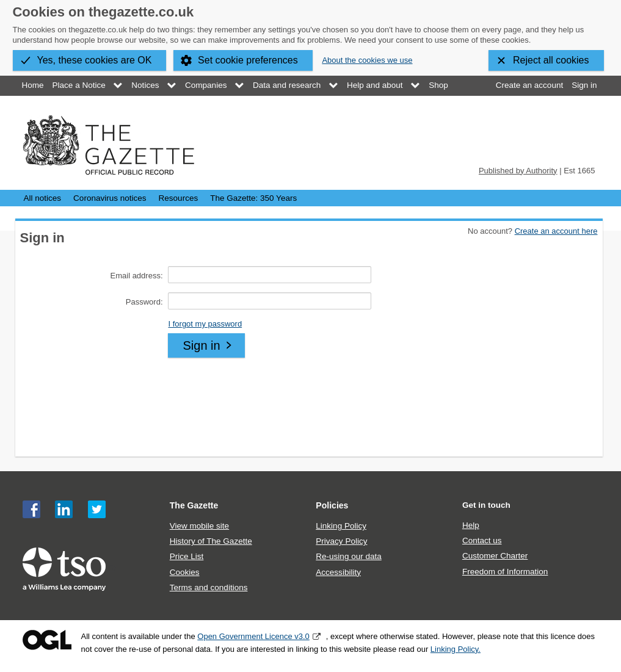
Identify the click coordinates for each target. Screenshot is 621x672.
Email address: (137, 276)
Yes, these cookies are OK (95, 60)
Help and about (375, 85)
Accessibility (338, 572)
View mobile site (199, 526)
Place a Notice (79, 85)
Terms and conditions (209, 587)
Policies (332, 505)
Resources (179, 198)
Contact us (482, 540)
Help (471, 525)
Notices (145, 85)
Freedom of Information (505, 572)
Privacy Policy (341, 541)
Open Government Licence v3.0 (253, 636)
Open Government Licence (47, 640)
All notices (43, 198)
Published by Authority (518, 171)
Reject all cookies (551, 60)
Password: (144, 302)
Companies (206, 85)
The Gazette (194, 505)
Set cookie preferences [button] (248, 60)
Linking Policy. (456, 649)
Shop (438, 85)
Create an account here (556, 231)
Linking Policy (341, 526)
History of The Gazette (211, 541)
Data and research (287, 85)
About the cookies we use (367, 60)
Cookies (185, 572)
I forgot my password (205, 324)
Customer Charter (495, 556)
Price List (187, 556)
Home (33, 85)
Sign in (584, 85)
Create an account (529, 85)
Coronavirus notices (110, 198)
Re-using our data (348, 556)
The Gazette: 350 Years (253, 198)
